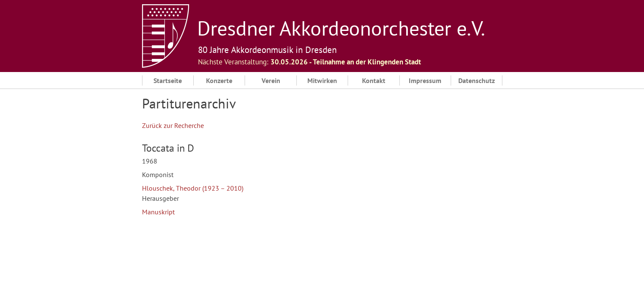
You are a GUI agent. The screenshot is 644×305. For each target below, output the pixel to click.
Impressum (425, 80)
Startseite (168, 80)
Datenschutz (477, 80)
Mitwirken (322, 80)
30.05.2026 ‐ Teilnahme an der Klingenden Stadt (346, 62)
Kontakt (374, 80)
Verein (271, 80)
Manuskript (158, 212)
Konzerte (219, 80)
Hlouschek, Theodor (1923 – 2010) (193, 188)
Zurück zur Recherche (173, 125)
